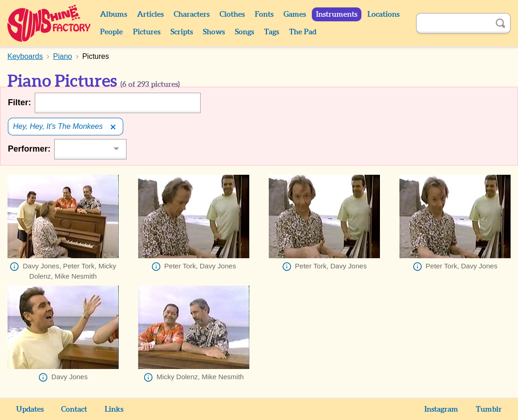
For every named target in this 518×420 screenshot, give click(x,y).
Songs (244, 32)
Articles (150, 14)
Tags (272, 32)
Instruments (337, 14)
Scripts (182, 32)
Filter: (19, 102)
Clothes (232, 14)
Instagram (441, 409)
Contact (74, 409)
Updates (30, 409)
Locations (383, 14)
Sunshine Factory (49, 23)
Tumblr (489, 409)
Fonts (264, 14)
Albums (114, 14)
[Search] (453, 23)
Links (114, 409)
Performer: (29, 149)
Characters (192, 14)
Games (295, 14)
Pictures (147, 32)
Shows (214, 32)
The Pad (303, 32)
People (111, 32)
